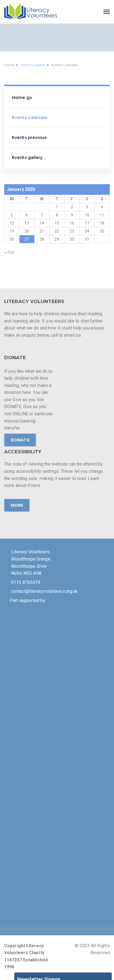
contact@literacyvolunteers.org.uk (44, 591)
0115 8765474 (26, 582)
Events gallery (27, 157)
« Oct (9, 252)
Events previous (29, 137)
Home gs (22, 97)
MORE (17, 505)
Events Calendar (30, 117)
